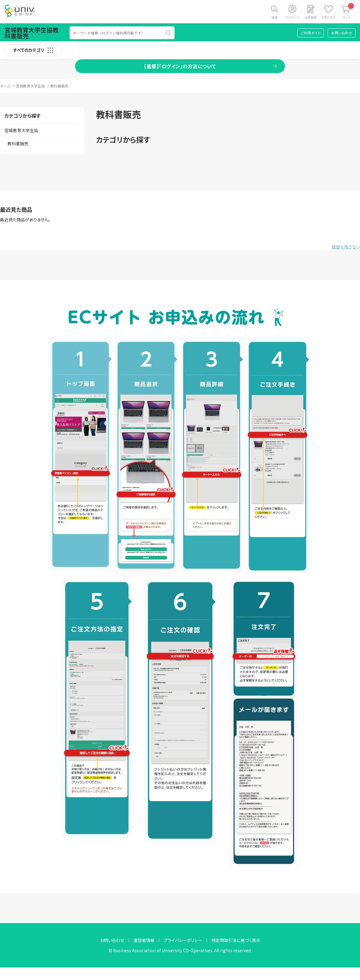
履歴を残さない (346, 247)
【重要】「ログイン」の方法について (180, 66)
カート (348, 11)
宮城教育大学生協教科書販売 (31, 33)
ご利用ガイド (311, 33)
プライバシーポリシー (183, 940)
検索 (274, 17)
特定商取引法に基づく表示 (236, 940)
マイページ (292, 17)
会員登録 (310, 17)
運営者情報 (144, 940)
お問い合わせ (342, 33)
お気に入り (328, 17)
